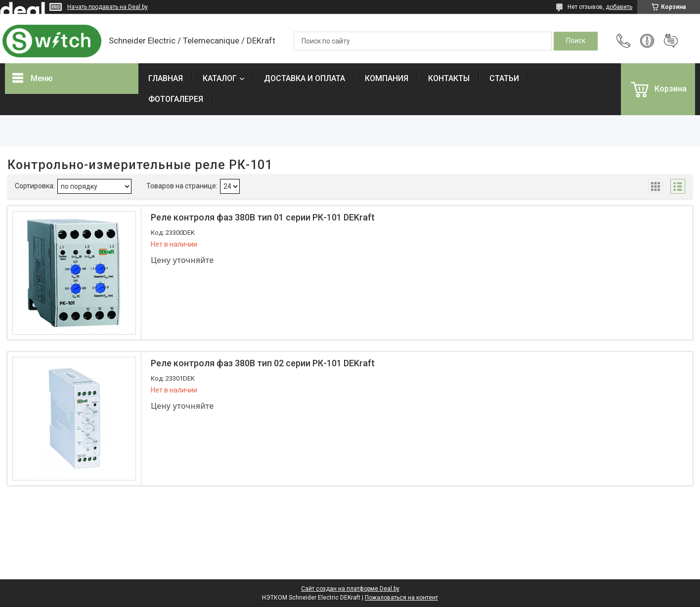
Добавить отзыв (671, 41)
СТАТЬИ (504, 78)
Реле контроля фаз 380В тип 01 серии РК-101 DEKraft (263, 217)
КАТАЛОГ (220, 78)
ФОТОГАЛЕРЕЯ (176, 99)
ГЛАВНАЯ (166, 78)
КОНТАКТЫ (449, 78)
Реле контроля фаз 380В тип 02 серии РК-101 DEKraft (263, 363)
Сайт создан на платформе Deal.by (350, 589)
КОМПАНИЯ (387, 78)
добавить (619, 7)
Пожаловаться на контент (401, 598)
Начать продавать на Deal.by (108, 7)
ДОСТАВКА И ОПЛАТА (305, 78)
